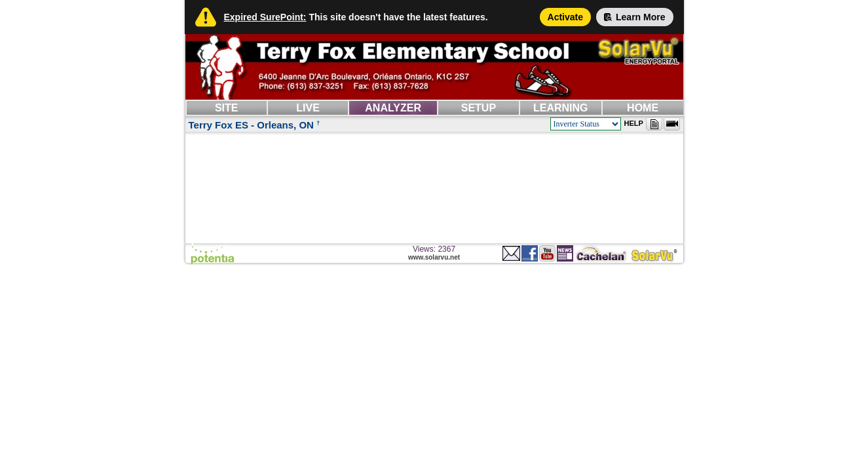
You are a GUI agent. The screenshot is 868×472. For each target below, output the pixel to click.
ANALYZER (393, 108)
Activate (565, 17)
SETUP (479, 108)
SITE (227, 108)
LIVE (308, 108)
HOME (643, 108)
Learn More (634, 17)
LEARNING (561, 108)
